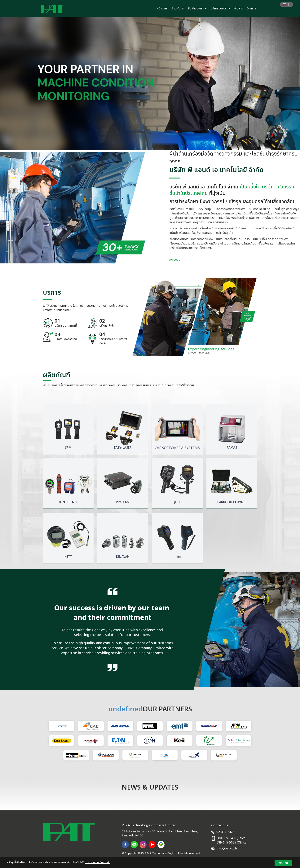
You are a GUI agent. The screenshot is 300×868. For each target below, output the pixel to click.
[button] (22, 84)
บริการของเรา (220, 8)
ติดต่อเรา (252, 8)
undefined (125, 709)
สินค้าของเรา (197, 8)
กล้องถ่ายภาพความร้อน (203, 218)
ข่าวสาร (238, 8)
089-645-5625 (226, 843)
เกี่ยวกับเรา (177, 8)
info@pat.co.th (227, 848)
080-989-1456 (226, 838)
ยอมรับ (283, 863)
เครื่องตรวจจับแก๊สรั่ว (236, 218)
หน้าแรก (162, 8)
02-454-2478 (225, 832)
